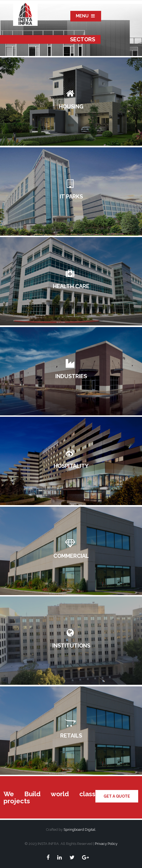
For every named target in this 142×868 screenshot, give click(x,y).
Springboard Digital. (80, 830)
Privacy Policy (106, 844)
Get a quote (117, 796)
